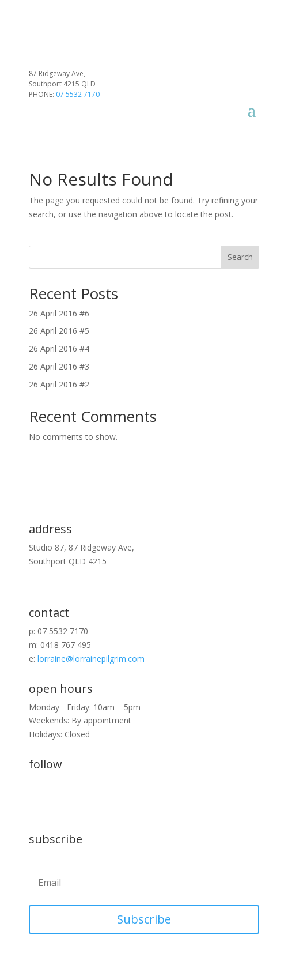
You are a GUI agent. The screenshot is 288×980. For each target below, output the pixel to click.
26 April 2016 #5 (59, 331)
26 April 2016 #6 (59, 313)
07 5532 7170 (78, 94)
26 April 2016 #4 (59, 348)
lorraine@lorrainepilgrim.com (91, 659)
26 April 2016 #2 (59, 384)
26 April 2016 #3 (59, 366)
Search (240, 257)
